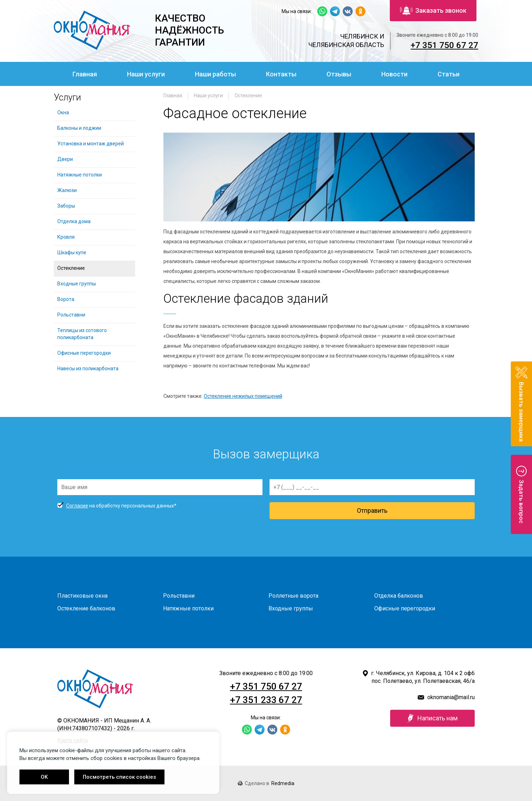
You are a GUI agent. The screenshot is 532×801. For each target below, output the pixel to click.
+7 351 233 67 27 (266, 700)
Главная (85, 74)
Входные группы (77, 284)
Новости (394, 74)
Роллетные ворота (293, 596)
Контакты (281, 74)
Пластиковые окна (82, 596)
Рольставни (71, 315)
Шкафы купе (72, 253)
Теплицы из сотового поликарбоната (82, 334)
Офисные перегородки (84, 353)
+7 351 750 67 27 (444, 45)
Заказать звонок (433, 11)
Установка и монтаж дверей (91, 144)
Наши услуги (146, 74)
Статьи (449, 74)
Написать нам (432, 718)
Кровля (66, 237)
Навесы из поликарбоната (88, 368)
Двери (65, 159)
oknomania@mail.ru (451, 697)
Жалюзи (67, 190)
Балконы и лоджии (79, 128)
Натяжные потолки (80, 175)
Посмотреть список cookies (119, 777)
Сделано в (266, 783)
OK (44, 777)
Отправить (372, 510)
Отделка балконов (399, 596)
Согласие (77, 506)
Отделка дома (74, 221)
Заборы (66, 206)
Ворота (66, 299)
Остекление (248, 95)
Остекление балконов (86, 608)
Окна (63, 112)
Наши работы (215, 74)
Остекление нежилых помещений (243, 396)
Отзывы (339, 74)
